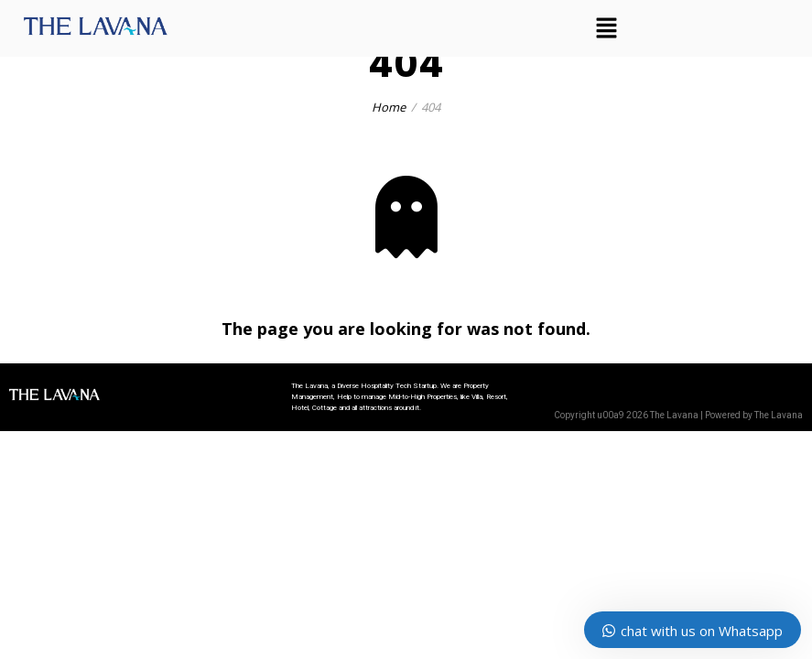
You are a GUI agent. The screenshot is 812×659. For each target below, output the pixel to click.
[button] (607, 28)
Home (389, 107)
